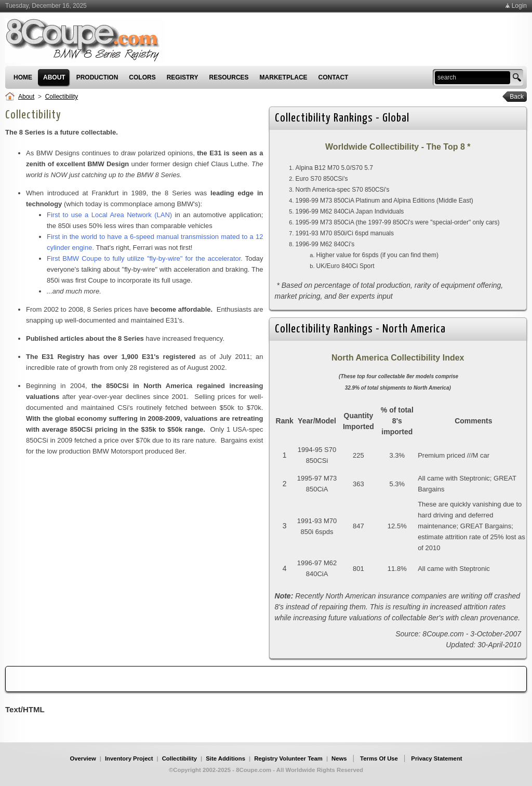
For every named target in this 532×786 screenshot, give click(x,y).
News (339, 758)
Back (513, 97)
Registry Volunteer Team (288, 758)
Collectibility (62, 97)
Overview (83, 758)
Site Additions (225, 758)
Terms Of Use (379, 758)
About (26, 97)
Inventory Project (129, 758)
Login (519, 6)
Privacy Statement (436, 758)
